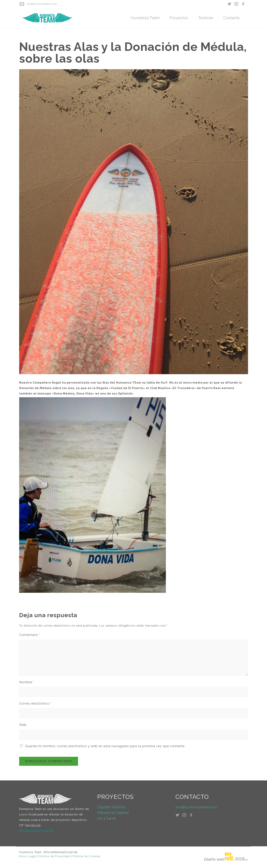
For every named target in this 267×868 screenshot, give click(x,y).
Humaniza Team (145, 18)
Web (23, 725)
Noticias (206, 18)
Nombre (27, 682)
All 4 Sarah (107, 818)
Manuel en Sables (113, 813)
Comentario (30, 635)
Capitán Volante (111, 807)
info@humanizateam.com (42, 4)
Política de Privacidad (54, 856)
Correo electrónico (35, 703)
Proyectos (179, 18)
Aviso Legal (28, 856)
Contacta (231, 18)
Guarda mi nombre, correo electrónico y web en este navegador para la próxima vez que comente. (105, 746)
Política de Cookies (87, 856)
